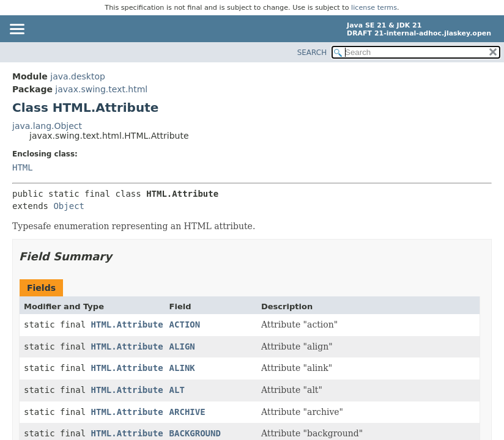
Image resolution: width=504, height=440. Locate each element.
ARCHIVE (187, 412)
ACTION (185, 324)
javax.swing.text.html (101, 89)
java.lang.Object (47, 126)
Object (69, 206)
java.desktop (78, 76)
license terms (374, 8)
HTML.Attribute (127, 324)
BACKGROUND (195, 433)
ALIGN (182, 346)
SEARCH (312, 53)
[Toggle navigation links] (17, 30)
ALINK (182, 368)
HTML (23, 167)
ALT (177, 390)
